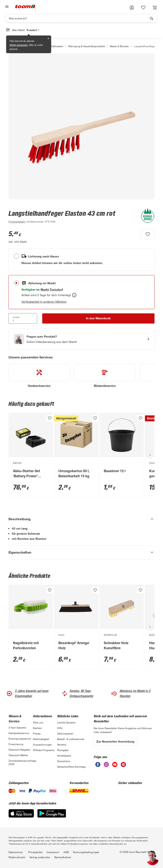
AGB (66, 852)
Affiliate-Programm (44, 750)
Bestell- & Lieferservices (71, 739)
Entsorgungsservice (20, 739)
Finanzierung (16, 744)
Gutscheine (64, 761)
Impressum (53, 852)
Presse (37, 733)
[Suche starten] (151, 18)
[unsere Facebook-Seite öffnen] (98, 766)
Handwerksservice (19, 733)
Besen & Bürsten (119, 46)
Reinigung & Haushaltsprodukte (86, 46)
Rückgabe (63, 750)
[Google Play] (52, 816)
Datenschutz (16, 852)
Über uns (38, 722)
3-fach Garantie (17, 727)
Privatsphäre (35, 852)
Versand (62, 744)
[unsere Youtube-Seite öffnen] (115, 766)
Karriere (37, 728)
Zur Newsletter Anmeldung (115, 741)
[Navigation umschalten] (6, 7)
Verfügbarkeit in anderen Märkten (44, 302)
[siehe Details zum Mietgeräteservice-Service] (105, 376)
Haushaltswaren (54, 46)
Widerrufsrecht (17, 857)
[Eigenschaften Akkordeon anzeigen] (81, 552)
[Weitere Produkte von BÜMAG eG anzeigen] (145, 216)
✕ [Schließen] (48, 38)
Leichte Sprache (66, 722)
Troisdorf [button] (33, 30)
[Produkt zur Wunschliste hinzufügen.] (148, 234)
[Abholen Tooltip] (74, 295)
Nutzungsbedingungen (86, 852)
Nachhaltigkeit (41, 739)
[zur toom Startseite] (25, 7)
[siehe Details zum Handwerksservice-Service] (39, 376)
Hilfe (60, 728)
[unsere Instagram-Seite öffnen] (106, 766)
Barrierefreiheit (63, 857)
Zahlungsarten (65, 733)
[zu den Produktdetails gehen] (17, 222)
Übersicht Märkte (18, 755)
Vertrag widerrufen (40, 857)
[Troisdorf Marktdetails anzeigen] (52, 289)
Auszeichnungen (42, 744)
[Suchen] (79, 18)
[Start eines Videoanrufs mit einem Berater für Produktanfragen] (81, 339)
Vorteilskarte (64, 756)
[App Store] (21, 816)
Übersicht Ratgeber (19, 750)
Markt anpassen (19, 45)
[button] (132, 8)
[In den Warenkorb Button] (98, 318)
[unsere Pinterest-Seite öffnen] (123, 766)
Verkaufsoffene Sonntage (71, 767)
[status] (143, 8)
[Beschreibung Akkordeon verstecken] (81, 519)
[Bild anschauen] (81, 126)
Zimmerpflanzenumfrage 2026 (21, 762)
